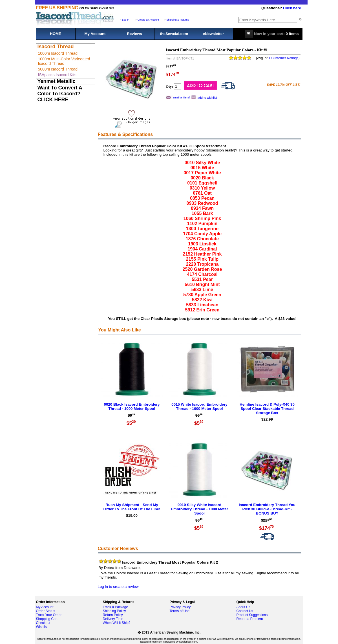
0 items (272, 34)
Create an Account (148, 20)
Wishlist (42, 627)
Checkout (43, 623)
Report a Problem (250, 619)
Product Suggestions (252, 615)
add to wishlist (207, 98)
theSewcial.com (174, 34)
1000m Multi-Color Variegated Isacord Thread (64, 61)
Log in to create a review (118, 587)
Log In (126, 20)
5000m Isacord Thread (58, 69)
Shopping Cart (47, 619)
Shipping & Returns (178, 20)
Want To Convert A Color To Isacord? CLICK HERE (60, 94)
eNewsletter (214, 34)
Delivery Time (113, 619)
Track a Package (116, 607)
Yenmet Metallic (57, 81)
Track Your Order (49, 615)
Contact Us (245, 611)
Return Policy (113, 615)
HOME (56, 34)
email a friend (181, 97)
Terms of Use (180, 611)
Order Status (46, 611)
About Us (243, 607)
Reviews (134, 34)
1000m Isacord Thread (58, 53)
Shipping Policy (114, 611)
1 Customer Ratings (283, 58)
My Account (95, 34)
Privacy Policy (180, 607)
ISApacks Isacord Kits (57, 75)
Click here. (292, 8)
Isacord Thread (56, 47)
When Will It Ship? (117, 623)
